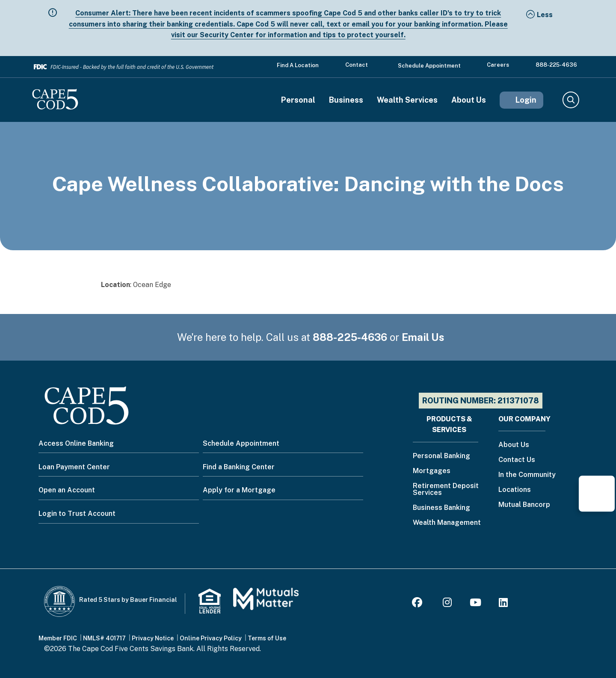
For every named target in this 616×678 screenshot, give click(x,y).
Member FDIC (58, 638)
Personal (298, 100)
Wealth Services (407, 100)
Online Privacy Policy (211, 638)
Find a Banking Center (239, 467)
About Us (469, 100)
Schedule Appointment (429, 66)
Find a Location (298, 65)
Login (526, 100)
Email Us (423, 337)
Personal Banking (441, 456)
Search (570, 100)
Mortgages (432, 471)
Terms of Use (267, 638)
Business (346, 100)
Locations (515, 490)
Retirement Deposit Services (446, 490)
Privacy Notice (153, 638)
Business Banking (441, 508)
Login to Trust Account (77, 514)
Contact (357, 65)
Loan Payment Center (74, 467)
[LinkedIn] (503, 604)
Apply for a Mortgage (239, 490)
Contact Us (517, 460)
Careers (498, 65)
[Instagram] (447, 604)
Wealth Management (447, 523)
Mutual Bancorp (524, 505)
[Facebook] (418, 604)
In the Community (527, 475)
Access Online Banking (76, 443)
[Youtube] (475, 604)
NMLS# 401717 (104, 638)
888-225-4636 (556, 65)
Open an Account (67, 490)
